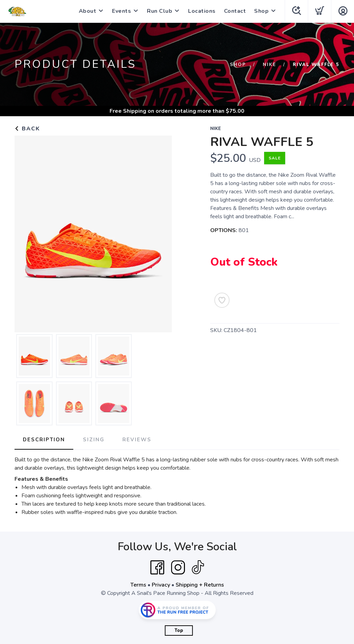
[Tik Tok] (198, 568)
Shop (261, 11)
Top (179, 631)
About (88, 11)
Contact (235, 11)
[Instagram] (178, 568)
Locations (202, 11)
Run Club (160, 11)
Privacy (161, 585)
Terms (138, 585)
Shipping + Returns (200, 585)
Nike (269, 65)
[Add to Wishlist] (222, 300)
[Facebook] (157, 568)
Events (122, 11)
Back (27, 129)
